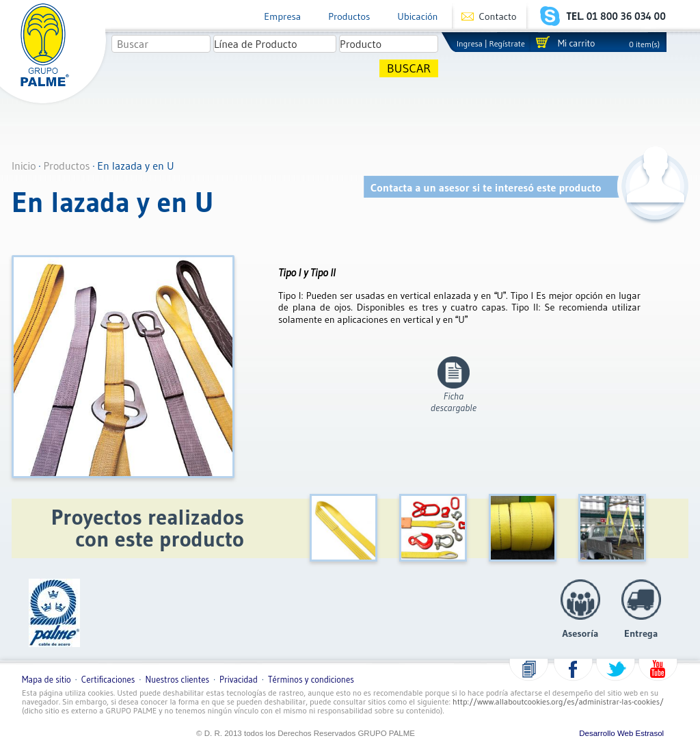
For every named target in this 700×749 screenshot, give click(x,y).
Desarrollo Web (606, 733)
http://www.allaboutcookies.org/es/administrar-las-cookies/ (558, 701)
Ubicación (417, 16)
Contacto (498, 16)
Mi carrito (576, 43)
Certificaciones (108, 680)
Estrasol (650, 733)
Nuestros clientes (177, 680)
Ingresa (470, 43)
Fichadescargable (454, 402)
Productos (349, 16)
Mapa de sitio (46, 680)
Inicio (24, 166)
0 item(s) (644, 44)
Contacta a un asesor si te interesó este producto (486, 187)
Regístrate (507, 43)
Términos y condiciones (311, 680)
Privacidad (239, 680)
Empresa (282, 16)
